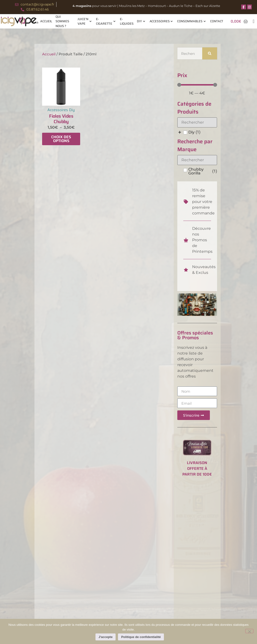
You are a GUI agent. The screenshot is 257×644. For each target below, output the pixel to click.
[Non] (249, 631)
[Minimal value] (197, 85)
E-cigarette (106, 21)
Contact (217, 21)
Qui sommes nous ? (62, 21)
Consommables (191, 21)
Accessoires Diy (61, 110)
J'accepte (106, 637)
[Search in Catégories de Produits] (197, 122)
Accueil (46, 21)
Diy (141, 21)
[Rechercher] (210, 53)
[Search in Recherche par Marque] (197, 160)
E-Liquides (127, 21)
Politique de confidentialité (141, 637)
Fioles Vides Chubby (61, 119)
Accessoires (161, 21)
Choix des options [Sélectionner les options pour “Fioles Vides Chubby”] (61, 139)
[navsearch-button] (254, 21)
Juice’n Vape (84, 21)
